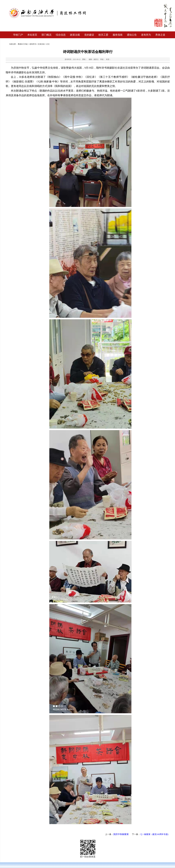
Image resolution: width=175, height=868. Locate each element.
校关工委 (103, 35)
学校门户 (18, 35)
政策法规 (75, 35)
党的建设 (89, 35)
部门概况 (46, 35)
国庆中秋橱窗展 (121, 834)
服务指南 (118, 35)
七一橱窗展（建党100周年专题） (155, 834)
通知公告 (132, 35)
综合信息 (61, 35)
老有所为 (146, 35)
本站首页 (32, 35)
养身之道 (160, 35)
